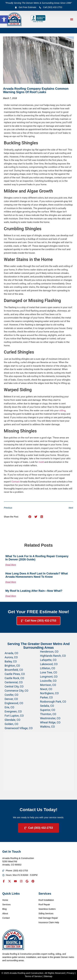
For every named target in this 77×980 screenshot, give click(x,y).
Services (6, 905)
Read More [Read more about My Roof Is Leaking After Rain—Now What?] (11, 596)
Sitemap (48, 976)
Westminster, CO (50, 718)
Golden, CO (11, 724)
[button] (4, 19)
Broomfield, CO (14, 670)
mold (41, 462)
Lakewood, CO (49, 664)
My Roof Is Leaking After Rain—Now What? (34, 591)
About (5, 913)
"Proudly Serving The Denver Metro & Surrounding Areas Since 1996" (38, 3)
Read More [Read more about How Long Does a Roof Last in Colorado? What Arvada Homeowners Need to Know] (11, 582)
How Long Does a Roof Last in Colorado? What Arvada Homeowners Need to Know (37, 575)
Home (5, 900)
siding (62, 410)
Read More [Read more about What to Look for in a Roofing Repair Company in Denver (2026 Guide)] (11, 565)
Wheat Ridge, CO (50, 722)
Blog (4, 909)
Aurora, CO (11, 657)
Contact (16, 482)
